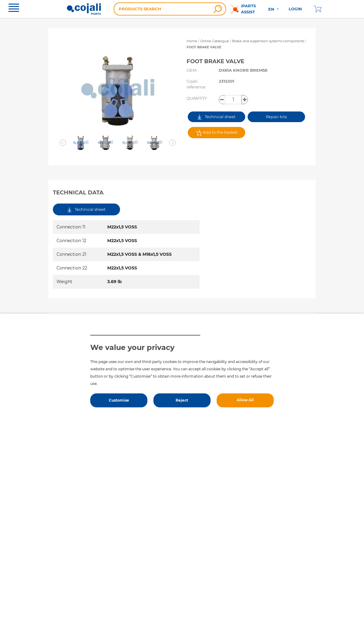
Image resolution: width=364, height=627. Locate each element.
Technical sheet (216, 117)
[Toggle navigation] (14, 9)
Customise (119, 400)
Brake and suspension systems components (269, 41)
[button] (63, 143)
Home (192, 41)
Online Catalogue (215, 41)
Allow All (245, 400)
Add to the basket (217, 133)
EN (272, 9)
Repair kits (276, 117)
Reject (182, 400)
